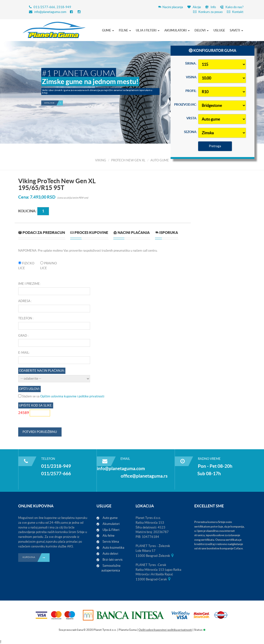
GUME (108, 30)
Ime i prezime (29, 284)
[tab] (42, 234)
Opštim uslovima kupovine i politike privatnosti (72, 396)
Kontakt (235, 12)
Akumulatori (111, 524)
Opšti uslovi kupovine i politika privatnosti (165, 630)
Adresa (24, 301)
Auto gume (110, 518)
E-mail (24, 353)
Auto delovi (110, 554)
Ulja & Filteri (111, 530)
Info (211, 7)
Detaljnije (54, 82)
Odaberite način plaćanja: (42, 371)
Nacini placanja (170, 7)
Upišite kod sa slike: (36, 405)
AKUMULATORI (177, 30)
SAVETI (236, 30)
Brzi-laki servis (113, 560)
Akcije (194, 7)
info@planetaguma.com (50, 12)
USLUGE (219, 30)
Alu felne (109, 536)
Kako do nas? (232, 7)
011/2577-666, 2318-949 (52, 7)
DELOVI (202, 30)
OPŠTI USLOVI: (29, 389)
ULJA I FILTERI (148, 30)
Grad (23, 336)
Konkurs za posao (208, 12)
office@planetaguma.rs (144, 476)
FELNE (125, 30)
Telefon (25, 318)
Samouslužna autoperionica (111, 568)
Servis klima (111, 542)
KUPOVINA (36, 558)
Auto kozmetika (113, 548)
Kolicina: (27, 211)
